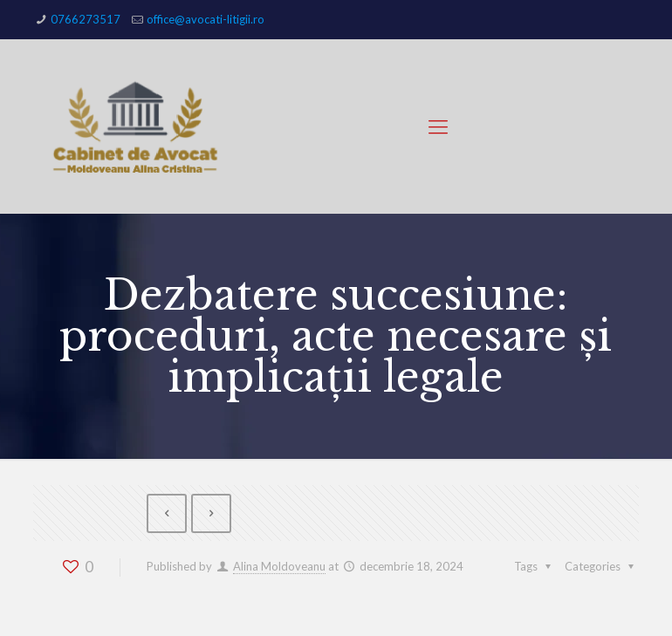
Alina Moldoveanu (279, 566)
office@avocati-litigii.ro (206, 19)
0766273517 (86, 19)
